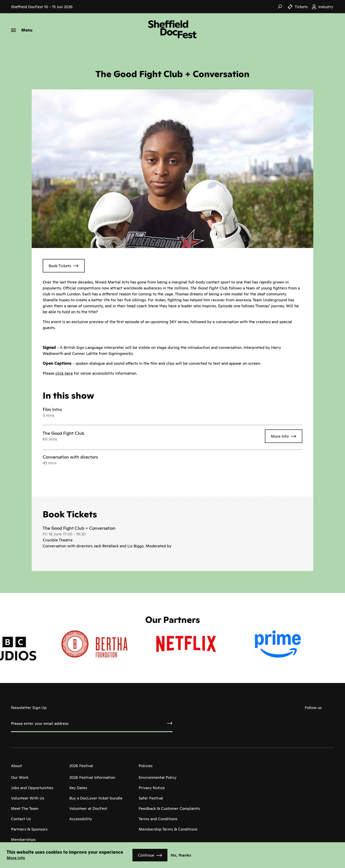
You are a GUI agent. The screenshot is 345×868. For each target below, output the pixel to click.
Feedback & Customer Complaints (169, 808)
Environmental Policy (158, 777)
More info (16, 858)
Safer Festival (151, 798)
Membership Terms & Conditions (168, 829)
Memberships (23, 839)
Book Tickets (60, 266)
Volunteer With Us (28, 798)
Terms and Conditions (158, 819)
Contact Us (21, 819)
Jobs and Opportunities (32, 788)
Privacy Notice (152, 788)
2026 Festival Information (92, 777)
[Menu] (22, 30)
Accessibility (81, 819)
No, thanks (181, 855)
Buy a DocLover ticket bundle (96, 798)
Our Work (20, 777)
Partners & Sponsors (29, 829)
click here (64, 373)
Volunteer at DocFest (88, 808)
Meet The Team (25, 808)
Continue (146, 855)
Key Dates (78, 788)
